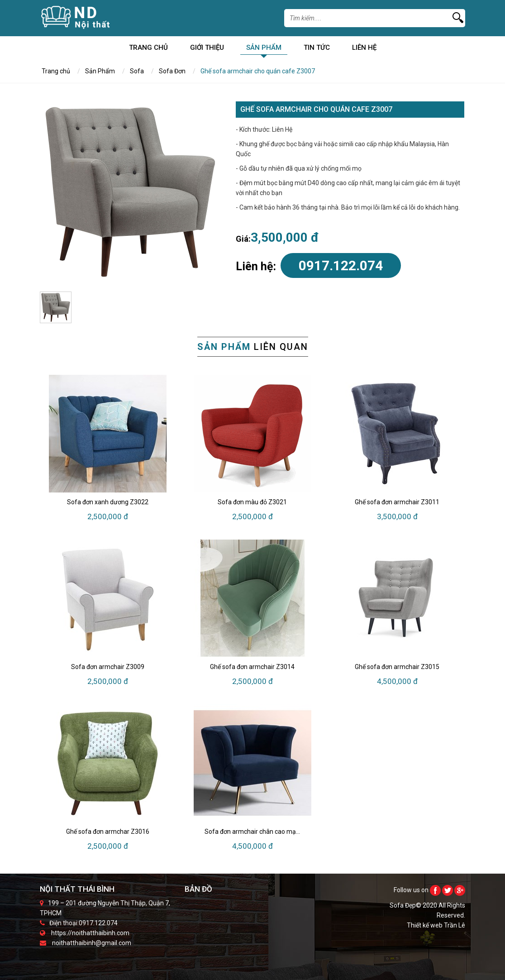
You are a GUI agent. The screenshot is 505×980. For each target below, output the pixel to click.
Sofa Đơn (172, 71)
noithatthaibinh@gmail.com (92, 943)
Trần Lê (455, 925)
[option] (130, 192)
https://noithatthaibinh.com (90, 933)
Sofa (137, 71)
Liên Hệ (364, 49)
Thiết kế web (425, 925)
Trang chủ (148, 49)
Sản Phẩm (264, 49)
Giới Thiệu (207, 49)
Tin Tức (317, 49)
